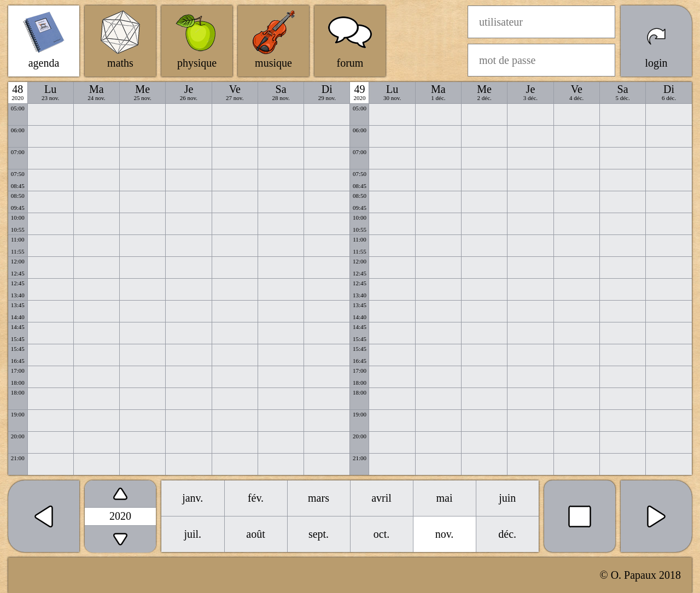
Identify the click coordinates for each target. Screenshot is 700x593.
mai (445, 498)
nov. (445, 534)
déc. (507, 534)
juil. (192, 534)
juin (507, 498)
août (255, 534)
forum (350, 63)
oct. (381, 534)
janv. (192, 498)
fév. (256, 498)
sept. (319, 534)
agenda (44, 63)
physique (197, 63)
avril (381, 498)
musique (273, 63)
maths (120, 63)
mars (319, 498)
